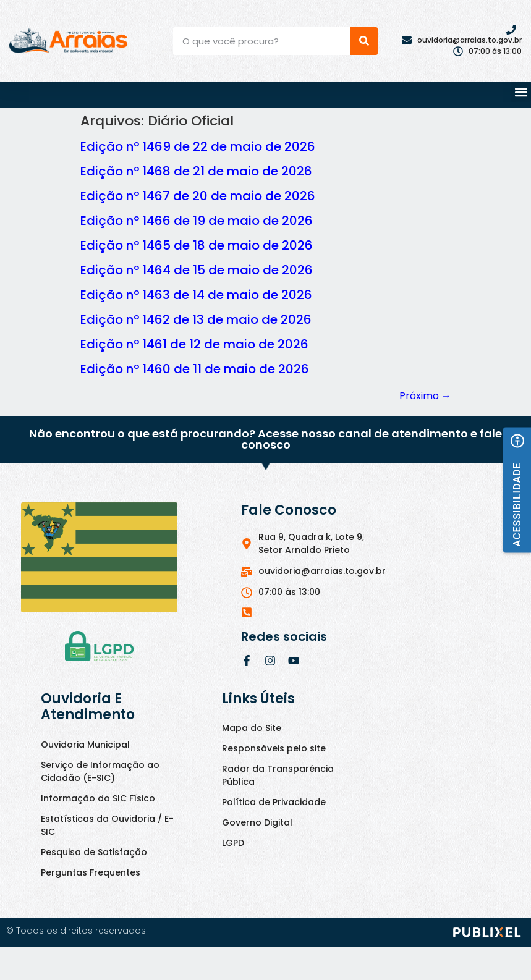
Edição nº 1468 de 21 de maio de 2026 (196, 171)
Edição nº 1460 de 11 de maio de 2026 (195, 369)
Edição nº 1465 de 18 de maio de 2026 (197, 245)
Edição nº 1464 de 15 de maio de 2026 (197, 270)
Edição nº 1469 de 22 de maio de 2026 (198, 146)
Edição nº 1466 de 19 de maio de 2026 (197, 221)
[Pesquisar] (364, 41)
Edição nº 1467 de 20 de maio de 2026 (198, 196)
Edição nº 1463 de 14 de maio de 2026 (196, 295)
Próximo (425, 396)
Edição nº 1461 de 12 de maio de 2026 (194, 344)
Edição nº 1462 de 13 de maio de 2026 (196, 319)
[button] (521, 92)
